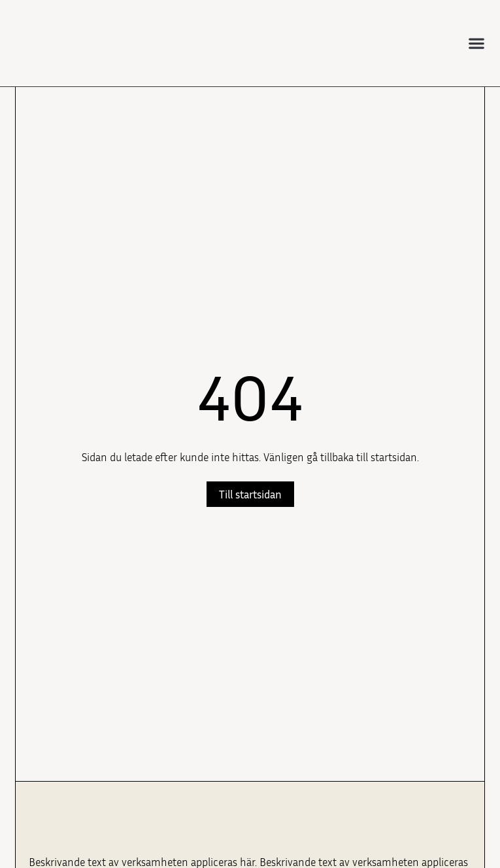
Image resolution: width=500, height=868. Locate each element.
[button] (476, 43)
